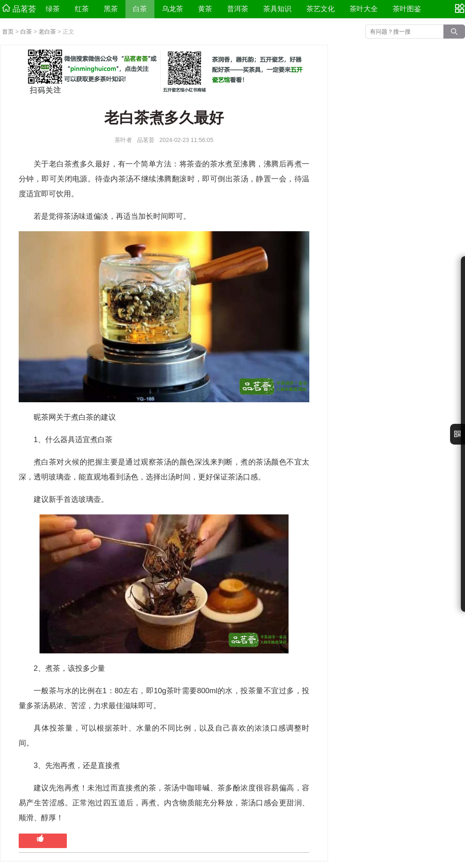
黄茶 (205, 9)
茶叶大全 (364, 9)
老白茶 (47, 32)
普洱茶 (238, 9)
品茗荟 (19, 9)
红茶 (82, 9)
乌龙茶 (173, 9)
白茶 (140, 9)
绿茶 (53, 9)
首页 (8, 32)
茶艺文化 (321, 9)
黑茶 (111, 9)
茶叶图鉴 (407, 9)
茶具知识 (277, 9)
